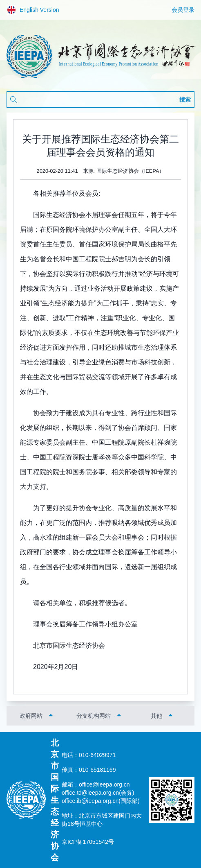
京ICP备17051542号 (88, 842)
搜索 (185, 99)
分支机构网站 (94, 716)
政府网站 (31, 716)
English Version (33, 10)
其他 (156, 716)
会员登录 (183, 10)
